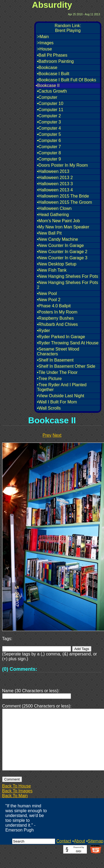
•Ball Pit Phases (52, 55)
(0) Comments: (20, 669)
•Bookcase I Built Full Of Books (67, 80)
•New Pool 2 (49, 300)
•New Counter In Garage (60, 245)
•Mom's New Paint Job (58, 221)
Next (57, 435)
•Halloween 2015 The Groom (64, 202)
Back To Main (15, 809)
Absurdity (52, 5)
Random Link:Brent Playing (68, 28)
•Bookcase (47, 68)
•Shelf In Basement (55, 360)
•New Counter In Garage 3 (62, 258)
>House (44, 49)
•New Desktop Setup (57, 264)
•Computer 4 (49, 128)
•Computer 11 (50, 110)
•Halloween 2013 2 (55, 178)
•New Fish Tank (52, 270)
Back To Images (17, 804)
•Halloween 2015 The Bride (63, 196)
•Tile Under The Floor (57, 372)
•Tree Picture (49, 379)
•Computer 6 (49, 141)
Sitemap (96, 854)
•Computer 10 (50, 103)
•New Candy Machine (57, 239)
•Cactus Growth (52, 91)
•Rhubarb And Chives (57, 324)
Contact (64, 854)
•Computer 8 (49, 153)
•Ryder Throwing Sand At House (68, 343)
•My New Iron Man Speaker (63, 227)
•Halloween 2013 (53, 171)
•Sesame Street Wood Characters (58, 351)
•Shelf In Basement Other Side (66, 366)
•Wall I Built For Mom (57, 402)
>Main (43, 37)
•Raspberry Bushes (55, 318)
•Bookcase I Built (53, 74)
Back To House (16, 799)
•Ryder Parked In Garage (61, 337)
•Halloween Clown (54, 208)
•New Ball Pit (49, 233)
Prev (47, 435)
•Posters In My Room (57, 312)
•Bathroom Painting (55, 61)
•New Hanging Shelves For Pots (68, 276)
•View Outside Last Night (61, 396)
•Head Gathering (53, 215)
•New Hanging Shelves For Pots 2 (68, 285)
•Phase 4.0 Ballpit (54, 306)
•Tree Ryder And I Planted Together (62, 387)
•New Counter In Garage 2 (62, 252)
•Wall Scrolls (49, 408)
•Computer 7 (49, 147)
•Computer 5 (49, 134)
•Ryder (43, 331)
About (79, 854)
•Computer (47, 97)
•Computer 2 (49, 116)
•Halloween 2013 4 (55, 190)
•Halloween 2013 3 (55, 184)
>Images (45, 43)
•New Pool (47, 293)
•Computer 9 (49, 159)
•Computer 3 (49, 122)
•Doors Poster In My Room (62, 165)
